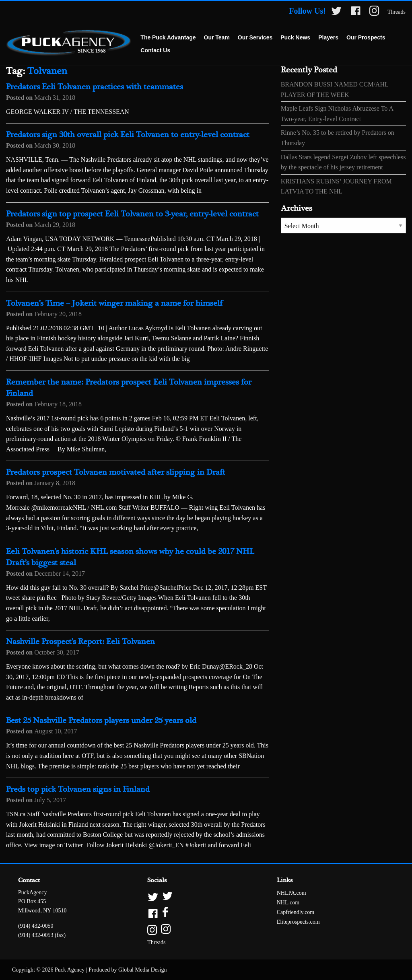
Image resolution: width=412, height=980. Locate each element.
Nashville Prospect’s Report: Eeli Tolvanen (80, 642)
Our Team (217, 37)
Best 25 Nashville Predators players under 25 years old (101, 721)
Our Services (255, 37)
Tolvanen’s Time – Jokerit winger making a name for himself (114, 304)
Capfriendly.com (296, 912)
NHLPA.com (291, 893)
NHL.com (288, 903)
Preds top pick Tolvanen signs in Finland (78, 790)
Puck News (295, 37)
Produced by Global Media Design (128, 970)
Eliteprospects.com (298, 922)
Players (328, 37)
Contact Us (155, 50)
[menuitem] (168, 38)
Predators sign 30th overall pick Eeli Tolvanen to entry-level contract (128, 135)
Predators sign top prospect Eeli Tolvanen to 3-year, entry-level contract (132, 214)
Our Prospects (366, 37)
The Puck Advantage (168, 37)
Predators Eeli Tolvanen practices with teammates (95, 87)
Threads (397, 12)
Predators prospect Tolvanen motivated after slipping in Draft (116, 472)
